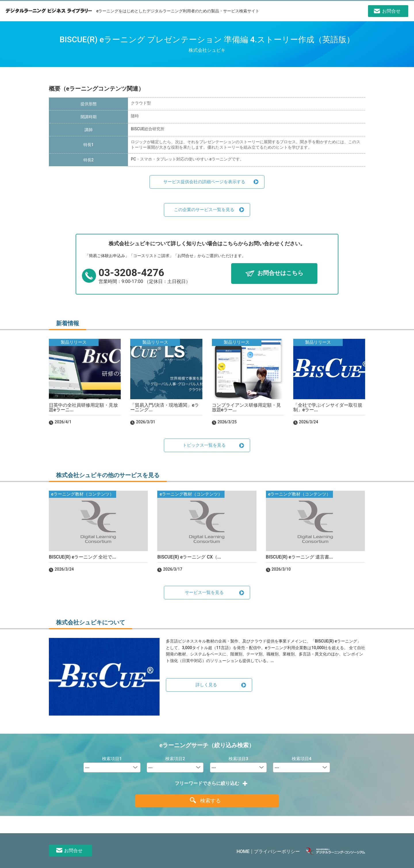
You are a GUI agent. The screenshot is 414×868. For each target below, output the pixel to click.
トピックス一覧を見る (204, 445)
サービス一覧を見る (204, 592)
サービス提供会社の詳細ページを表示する (204, 182)
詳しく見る (206, 685)
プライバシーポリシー (277, 851)
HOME (243, 851)
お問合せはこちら (280, 273)
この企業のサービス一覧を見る (204, 210)
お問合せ (73, 851)
